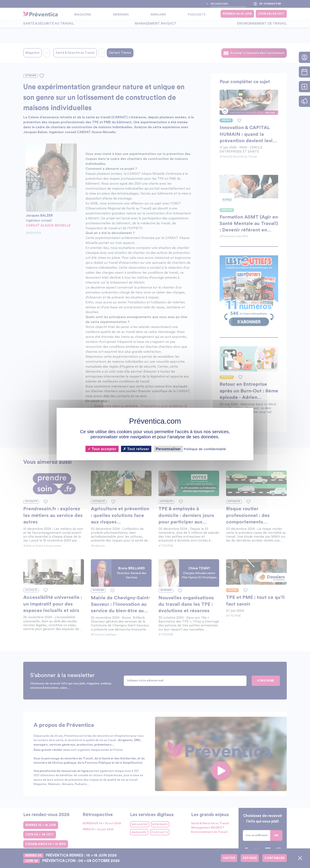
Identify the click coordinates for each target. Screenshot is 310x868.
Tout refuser (136, 449)
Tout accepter (102, 449)
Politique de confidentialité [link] (205, 449)
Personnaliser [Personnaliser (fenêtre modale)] (168, 449)
